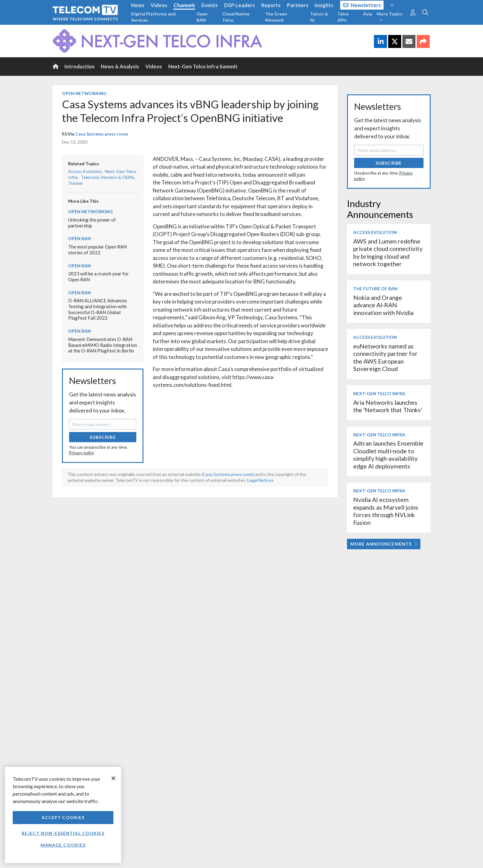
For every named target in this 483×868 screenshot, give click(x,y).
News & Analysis (120, 66)
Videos (159, 5)
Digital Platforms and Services (153, 17)
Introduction (79, 66)
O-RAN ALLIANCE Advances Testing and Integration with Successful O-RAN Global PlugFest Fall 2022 (98, 309)
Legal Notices (260, 480)
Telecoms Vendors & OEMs (108, 177)
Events (210, 5)
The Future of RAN (375, 289)
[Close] (113, 778)
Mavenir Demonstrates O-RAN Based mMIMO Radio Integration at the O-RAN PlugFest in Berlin (103, 345)
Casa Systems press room (102, 134)
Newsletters (362, 5)
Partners (298, 5)
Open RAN (202, 17)
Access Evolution (85, 171)
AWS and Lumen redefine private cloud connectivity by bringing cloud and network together (388, 253)
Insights (324, 5)
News (138, 5)
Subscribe (103, 437)
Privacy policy (82, 453)
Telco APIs (343, 17)
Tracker (76, 183)
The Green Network (276, 17)
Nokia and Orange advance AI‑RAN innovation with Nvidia (383, 305)
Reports (271, 5)
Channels (184, 5)
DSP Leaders (239, 5)
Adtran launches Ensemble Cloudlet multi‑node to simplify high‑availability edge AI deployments (388, 455)
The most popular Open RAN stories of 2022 (97, 250)
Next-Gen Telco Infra (379, 393)
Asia (368, 14)
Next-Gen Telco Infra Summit (203, 66)
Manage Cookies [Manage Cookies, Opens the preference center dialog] (63, 845)
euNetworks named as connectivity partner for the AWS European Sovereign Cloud (385, 357)
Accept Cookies (63, 817)
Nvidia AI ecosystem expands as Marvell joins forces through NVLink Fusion (386, 511)
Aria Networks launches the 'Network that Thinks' (388, 406)
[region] (63, 815)
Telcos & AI (319, 17)
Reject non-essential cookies (63, 833)
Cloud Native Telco (236, 17)
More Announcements (384, 544)
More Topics (390, 17)
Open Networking (84, 93)
